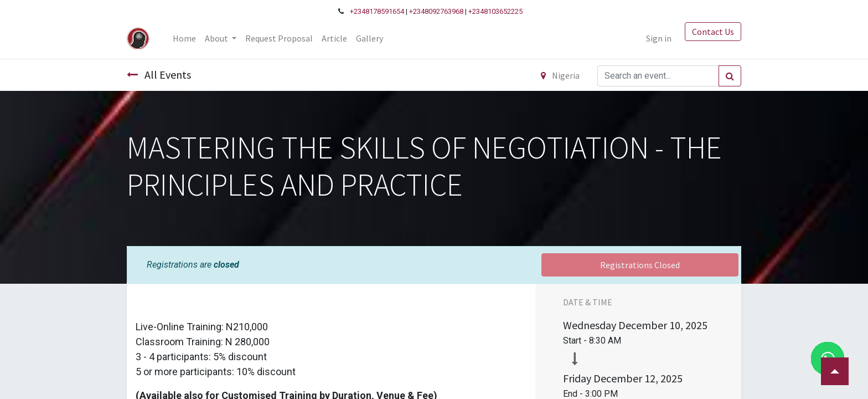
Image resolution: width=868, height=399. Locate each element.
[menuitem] (184, 38)
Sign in (659, 38)
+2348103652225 (495, 11)
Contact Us (713, 32)
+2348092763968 (436, 11)
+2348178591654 (377, 11)
